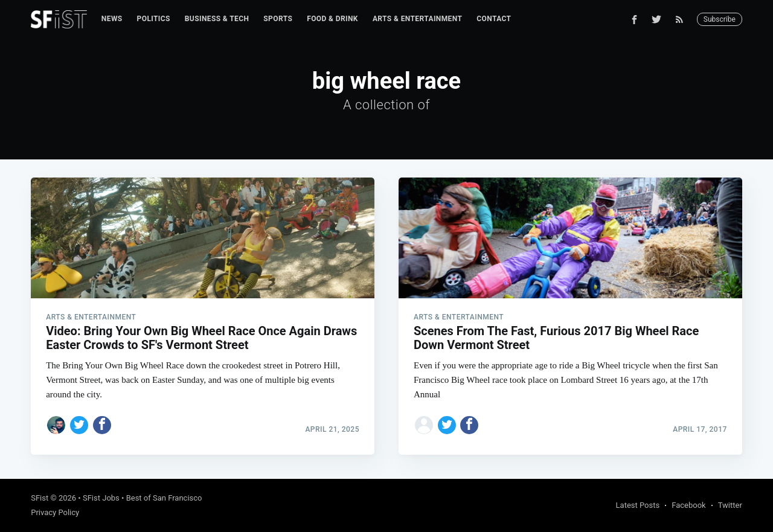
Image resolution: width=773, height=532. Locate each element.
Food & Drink (332, 19)
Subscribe (720, 19)
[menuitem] (112, 19)
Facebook (688, 505)
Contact (494, 19)
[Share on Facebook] (102, 425)
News (112, 19)
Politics (154, 19)
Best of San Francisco (164, 498)
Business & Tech (217, 19)
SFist (40, 498)
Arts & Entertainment (417, 19)
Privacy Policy (55, 512)
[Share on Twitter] (79, 425)
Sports (278, 19)
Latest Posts (638, 505)
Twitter (730, 505)
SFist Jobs (101, 498)
